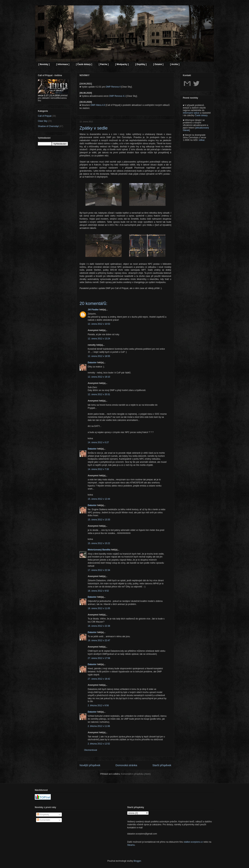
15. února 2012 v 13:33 (99, 520)
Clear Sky (43, 121)
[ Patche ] (104, 64)
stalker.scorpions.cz (193, 842)
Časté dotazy (201, 115)
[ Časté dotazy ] (84, 64)
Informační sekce (191, 113)
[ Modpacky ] (122, 64)
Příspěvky (43, 815)
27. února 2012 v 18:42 (99, 679)
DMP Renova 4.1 (118, 96)
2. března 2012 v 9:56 (98, 705)
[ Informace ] (63, 64)
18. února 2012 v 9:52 (98, 591)
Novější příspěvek (90, 765)
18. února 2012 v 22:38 (99, 626)
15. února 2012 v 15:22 (99, 543)
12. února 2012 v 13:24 (99, 339)
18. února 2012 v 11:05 (99, 608)
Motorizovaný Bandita (99, 550)
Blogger (137, 861)
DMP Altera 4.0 (98, 105)
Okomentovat (91, 750)
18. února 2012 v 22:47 (99, 640)
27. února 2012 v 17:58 (99, 658)
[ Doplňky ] (141, 64)
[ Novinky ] (44, 64)
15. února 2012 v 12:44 (99, 499)
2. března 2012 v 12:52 (99, 744)
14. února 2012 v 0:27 (98, 442)
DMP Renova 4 (113, 87)
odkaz (202, 140)
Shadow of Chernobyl (48, 126)
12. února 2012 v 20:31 (99, 394)
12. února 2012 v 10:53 (99, 324)
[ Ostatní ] (158, 64)
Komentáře (43, 820)
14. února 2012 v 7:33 (98, 469)
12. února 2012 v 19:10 (99, 377)
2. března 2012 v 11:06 (99, 726)
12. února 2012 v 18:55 (99, 356)
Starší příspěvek (162, 765)
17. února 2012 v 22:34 (99, 570)
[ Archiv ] (175, 64)
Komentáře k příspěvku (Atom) (136, 774)
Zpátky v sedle (94, 128)
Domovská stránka (126, 765)
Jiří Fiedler (93, 310)
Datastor (92, 363)
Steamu (131, 845)
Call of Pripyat (45, 116)
